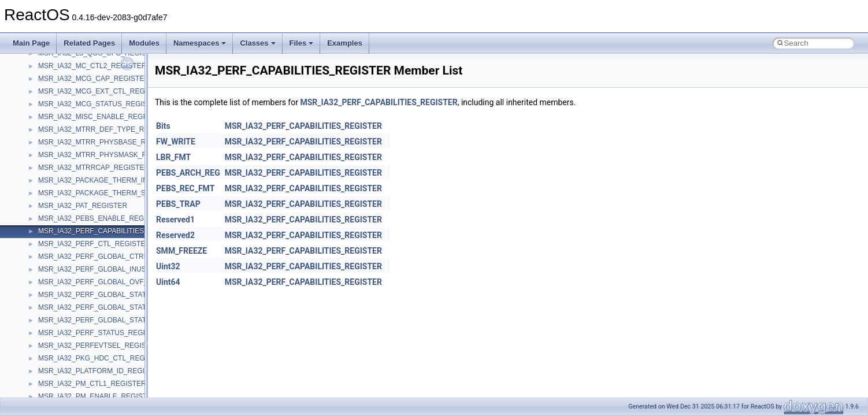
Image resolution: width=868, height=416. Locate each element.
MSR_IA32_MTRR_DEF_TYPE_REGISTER (106, 129)
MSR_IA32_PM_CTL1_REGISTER (92, 384)
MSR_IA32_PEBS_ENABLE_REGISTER (101, 218)
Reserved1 (175, 220)
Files (302, 43)
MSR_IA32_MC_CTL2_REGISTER (92, 66)
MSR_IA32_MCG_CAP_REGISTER (94, 79)
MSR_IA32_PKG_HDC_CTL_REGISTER (102, 358)
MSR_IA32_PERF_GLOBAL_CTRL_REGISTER (112, 257)
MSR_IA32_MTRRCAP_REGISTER (94, 168)
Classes (257, 43)
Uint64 (168, 282)
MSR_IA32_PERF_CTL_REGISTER (94, 244)
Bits (163, 126)
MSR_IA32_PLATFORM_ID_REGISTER (101, 371)
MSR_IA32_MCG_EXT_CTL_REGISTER (102, 91)
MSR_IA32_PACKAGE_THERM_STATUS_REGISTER (122, 193)
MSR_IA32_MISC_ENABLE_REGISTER (101, 117)
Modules (144, 43)
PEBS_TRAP (178, 204)
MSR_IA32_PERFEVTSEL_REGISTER (99, 346)
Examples (345, 43)
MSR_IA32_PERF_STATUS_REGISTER (101, 333)
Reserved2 (175, 235)
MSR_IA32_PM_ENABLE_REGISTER (97, 396)
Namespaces (200, 43)
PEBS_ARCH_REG (188, 173)
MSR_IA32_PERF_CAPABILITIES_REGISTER (111, 231)
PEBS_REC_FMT (185, 188)
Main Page (31, 43)
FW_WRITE (176, 142)
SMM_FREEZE (181, 251)
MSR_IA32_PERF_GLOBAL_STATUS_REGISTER (117, 295)
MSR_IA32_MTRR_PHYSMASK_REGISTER (108, 155)
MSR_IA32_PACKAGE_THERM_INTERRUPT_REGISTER (129, 180)
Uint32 (168, 266)
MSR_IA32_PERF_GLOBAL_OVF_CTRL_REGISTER (122, 282)
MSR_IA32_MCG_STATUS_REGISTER (100, 104)
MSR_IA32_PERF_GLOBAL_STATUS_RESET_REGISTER (130, 307)
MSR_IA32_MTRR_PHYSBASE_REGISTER (107, 142)
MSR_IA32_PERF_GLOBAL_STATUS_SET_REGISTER (125, 320)
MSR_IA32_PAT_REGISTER (83, 206)
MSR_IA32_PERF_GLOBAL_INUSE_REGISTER (114, 269)
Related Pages (89, 43)
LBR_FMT (173, 157)
